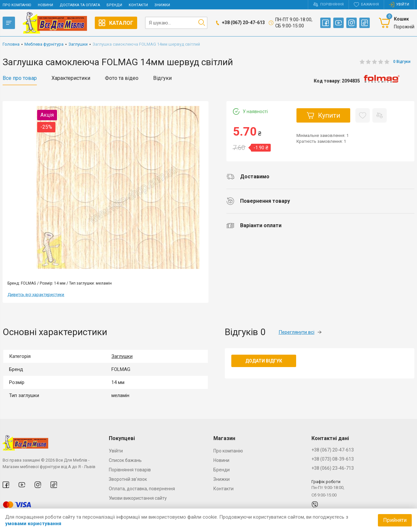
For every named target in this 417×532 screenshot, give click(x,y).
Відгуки (162, 78)
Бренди (114, 5)
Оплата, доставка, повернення (142, 489)
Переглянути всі (300, 332)
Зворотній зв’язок (128, 479)
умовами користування (33, 524)
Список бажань (125, 460)
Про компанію (17, 5)
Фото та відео (122, 78)
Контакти (138, 5)
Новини (45, 5)
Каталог (116, 23)
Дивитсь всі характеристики (36, 295)
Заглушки (122, 356)
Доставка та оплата (80, 5)
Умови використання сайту (138, 498)
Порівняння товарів (130, 470)
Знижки (162, 5)
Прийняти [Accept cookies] (395, 520)
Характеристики (71, 78)
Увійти (116, 451)
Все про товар (20, 78)
